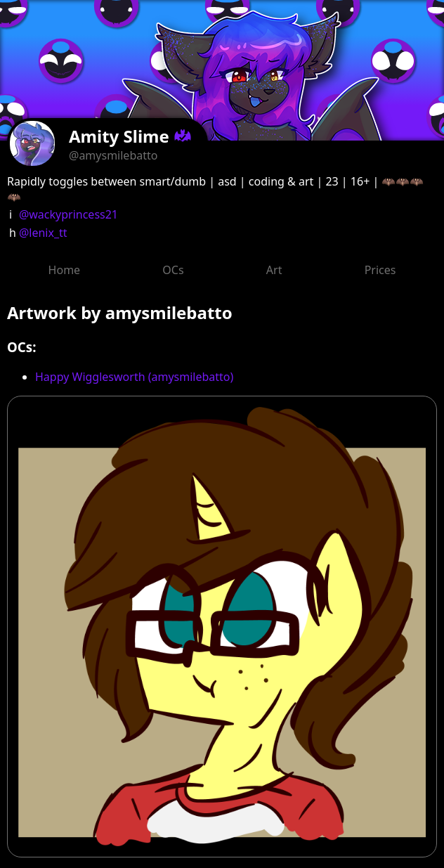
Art (274, 270)
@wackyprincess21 (68, 214)
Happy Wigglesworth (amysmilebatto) (134, 377)
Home (65, 270)
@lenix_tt (43, 233)
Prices (380, 270)
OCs (173, 270)
